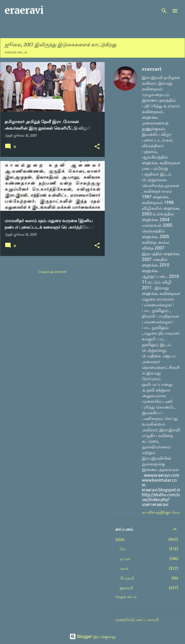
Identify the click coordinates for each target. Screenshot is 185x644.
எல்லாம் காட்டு (16, 52)
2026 (120, 540)
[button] (97, 147)
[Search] (164, 11)
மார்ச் (124, 569)
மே (122, 549)
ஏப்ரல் (125, 559)
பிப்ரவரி (127, 578)
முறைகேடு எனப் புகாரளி (137, 620)
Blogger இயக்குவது (93, 636)
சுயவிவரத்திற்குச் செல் (161, 512)
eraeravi (24, 10)
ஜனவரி (126, 588)
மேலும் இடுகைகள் (52, 272)
